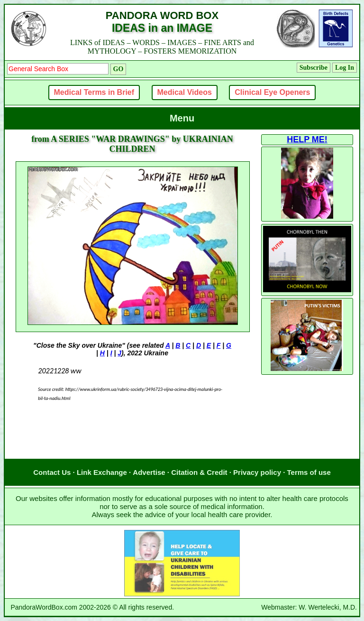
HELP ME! (307, 139)
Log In (345, 68)
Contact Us (52, 472)
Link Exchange (102, 472)
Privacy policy (257, 472)
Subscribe (314, 68)
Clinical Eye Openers (272, 92)
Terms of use (309, 472)
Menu (182, 118)
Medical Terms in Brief (94, 92)
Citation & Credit (199, 472)
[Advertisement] (132, 440)
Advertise (149, 472)
